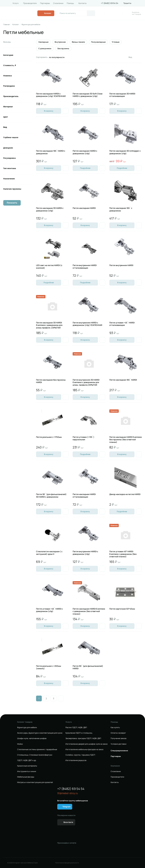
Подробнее (85, 168)
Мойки (20, 744)
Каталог (16, 25)
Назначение (9, 179)
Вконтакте (68, 822)
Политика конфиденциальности (67, 863)
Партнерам (45, 3)
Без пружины (63, 48)
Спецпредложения (119, 751)
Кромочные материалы (27, 766)
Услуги (15, 3)
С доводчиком (45, 48)
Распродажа (9, 86)
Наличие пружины (12, 189)
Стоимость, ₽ (10, 65)
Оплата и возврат (118, 733)
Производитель (11, 96)
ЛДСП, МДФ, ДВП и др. (27, 760)
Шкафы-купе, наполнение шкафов (32, 738)
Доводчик (8, 148)
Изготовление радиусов (76, 760)
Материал (8, 107)
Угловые (116, 42)
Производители (30, 3)
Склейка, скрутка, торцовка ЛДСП (80, 755)
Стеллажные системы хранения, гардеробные (37, 749)
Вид (5, 127)
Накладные (43, 42)
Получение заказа (119, 738)
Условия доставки (119, 744)
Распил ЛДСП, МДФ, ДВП (76, 727)
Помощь (70, 3)
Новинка (7, 76)
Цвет (6, 117)
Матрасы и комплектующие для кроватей (35, 782)
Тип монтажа (10, 168)
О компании (58, 3)
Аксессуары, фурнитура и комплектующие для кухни (40, 733)
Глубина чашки (11, 137)
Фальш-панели (78, 42)
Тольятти (127, 3)
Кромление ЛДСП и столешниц (79, 733)
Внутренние (60, 42)
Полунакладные (98, 42)
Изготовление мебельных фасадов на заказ (84, 749)
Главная (6, 25)
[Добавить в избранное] (66, 111)
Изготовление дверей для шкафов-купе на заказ (86, 744)
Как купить (115, 727)
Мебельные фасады (26, 777)
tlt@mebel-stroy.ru (68, 793)
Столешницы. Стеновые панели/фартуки (35, 755)
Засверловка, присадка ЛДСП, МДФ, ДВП (83, 738)
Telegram (67, 807)
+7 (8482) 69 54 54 (110, 3)
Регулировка (9, 158)
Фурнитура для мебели (31, 25)
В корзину (49, 111)
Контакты (82, 3)
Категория (8, 55)
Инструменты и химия (27, 771)
